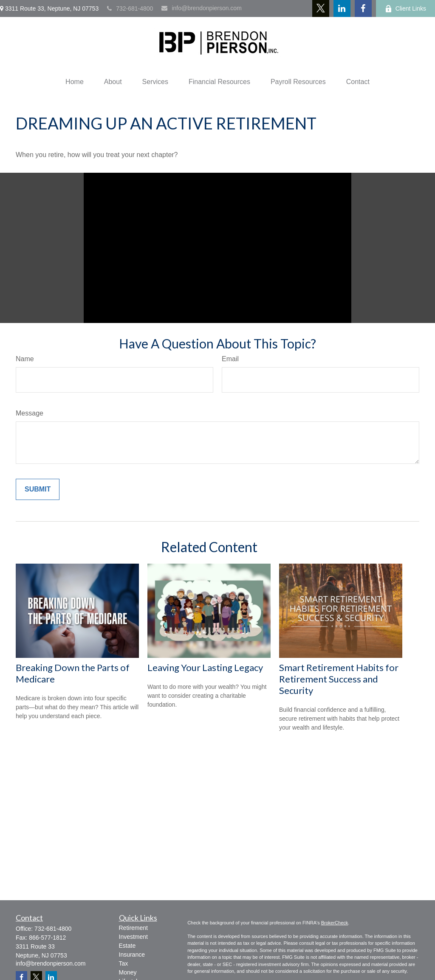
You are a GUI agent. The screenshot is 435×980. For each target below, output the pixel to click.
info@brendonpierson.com (201, 8)
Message (30, 413)
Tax (124, 963)
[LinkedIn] (342, 8)
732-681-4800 (130, 8)
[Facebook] (363, 8)
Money (128, 972)
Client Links (405, 9)
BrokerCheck (335, 923)
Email (230, 359)
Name (25, 359)
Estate (127, 946)
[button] (75, 82)
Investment (133, 937)
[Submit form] (38, 489)
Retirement (133, 928)
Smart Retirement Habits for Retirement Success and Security (339, 679)
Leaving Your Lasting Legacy (205, 667)
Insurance (132, 955)
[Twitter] (321, 8)
